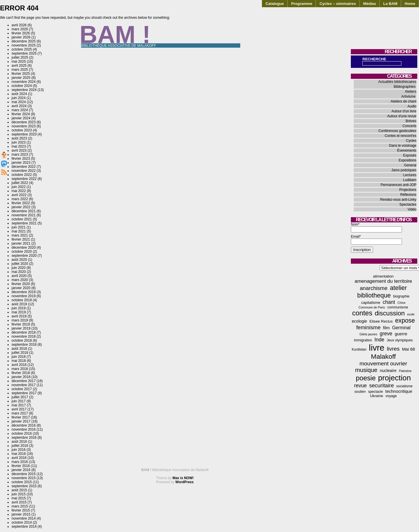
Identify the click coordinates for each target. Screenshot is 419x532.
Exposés (410, 155)
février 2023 (21, 159)
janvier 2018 (21, 377)
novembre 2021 (24, 215)
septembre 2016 (24, 438)
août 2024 (19, 94)
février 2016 (21, 466)
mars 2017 (20, 413)
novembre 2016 (24, 429)
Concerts (409, 126)
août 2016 (19, 442)
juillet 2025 (20, 57)
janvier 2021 (21, 243)
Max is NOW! (183, 478)
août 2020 (19, 260)
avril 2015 (19, 502)
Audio (412, 106)
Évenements (407, 150)
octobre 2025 (22, 49)
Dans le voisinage (403, 146)
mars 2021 (20, 235)
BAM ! (115, 35)
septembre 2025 (24, 53)
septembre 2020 (24, 256)
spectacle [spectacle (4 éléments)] (376, 392)
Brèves (411, 121)
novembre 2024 (24, 82)
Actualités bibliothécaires (397, 82)
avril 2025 (19, 66)
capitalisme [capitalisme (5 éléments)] (371, 303)
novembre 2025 (24, 45)
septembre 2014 (24, 527)
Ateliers (411, 92)
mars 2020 (20, 280)
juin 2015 (19, 494)
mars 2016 (20, 462)
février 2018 (21, 373)
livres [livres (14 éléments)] (393, 349)
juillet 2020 (20, 264)
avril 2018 (19, 365)
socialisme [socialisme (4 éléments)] (404, 386)
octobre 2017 (22, 389)
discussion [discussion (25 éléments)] (390, 313)
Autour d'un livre (404, 111)
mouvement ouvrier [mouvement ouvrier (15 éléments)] (383, 363)
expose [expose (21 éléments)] (405, 321)
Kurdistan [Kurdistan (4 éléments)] (359, 349)
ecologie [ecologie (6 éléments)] (359, 321)
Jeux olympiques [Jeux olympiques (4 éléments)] (400, 340)
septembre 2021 (24, 223)
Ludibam (410, 180)
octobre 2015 (22, 482)
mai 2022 (19, 191)
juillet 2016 (20, 446)
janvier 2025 (21, 78)
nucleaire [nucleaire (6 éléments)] (388, 371)
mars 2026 (20, 29)
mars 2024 (20, 110)
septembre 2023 (24, 134)
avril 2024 (19, 106)
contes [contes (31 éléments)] (362, 313)
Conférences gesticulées (397, 131)
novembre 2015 (24, 478)
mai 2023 (19, 146)
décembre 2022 (24, 167)
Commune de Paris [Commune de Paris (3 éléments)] (372, 307)
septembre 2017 (24, 393)
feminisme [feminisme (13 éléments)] (368, 327)
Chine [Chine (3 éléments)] (402, 303)
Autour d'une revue (402, 116)
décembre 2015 (24, 474)
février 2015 (21, 510)
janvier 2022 (21, 207)
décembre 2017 (24, 381)
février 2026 (21, 33)
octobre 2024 (22, 86)
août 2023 (19, 138)
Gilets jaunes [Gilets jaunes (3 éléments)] (368, 334)
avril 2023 (19, 150)
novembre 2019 (24, 296)
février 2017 (21, 417)
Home (410, 4)
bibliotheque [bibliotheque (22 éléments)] (374, 295)
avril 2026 (19, 25)
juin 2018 (19, 357)
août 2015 (19, 490)
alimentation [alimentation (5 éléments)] (383, 276)
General (410, 165)
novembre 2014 (24, 518)
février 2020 (21, 284)
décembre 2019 (24, 292)
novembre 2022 (24, 171)
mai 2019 (19, 312)
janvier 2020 (21, 288)
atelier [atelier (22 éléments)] (398, 288)
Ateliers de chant (404, 101)
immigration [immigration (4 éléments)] (363, 340)
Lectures (410, 175)
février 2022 (21, 203)
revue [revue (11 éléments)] (360, 386)
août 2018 (19, 349)
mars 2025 (20, 70)
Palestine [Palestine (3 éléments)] (405, 371)
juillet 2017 (20, 397)
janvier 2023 (21, 163)
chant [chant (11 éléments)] (389, 302)
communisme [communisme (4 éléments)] (398, 307)
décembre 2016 (24, 425)
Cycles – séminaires (338, 4)
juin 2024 (19, 98)
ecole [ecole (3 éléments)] (411, 314)
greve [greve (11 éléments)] (386, 334)
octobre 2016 (22, 434)
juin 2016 (19, 450)
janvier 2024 (21, 118)
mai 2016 (19, 454)
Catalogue (275, 4)
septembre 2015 (24, 486)
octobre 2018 (22, 341)
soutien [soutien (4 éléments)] (360, 392)
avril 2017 (19, 409)
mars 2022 (20, 199)
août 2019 (19, 304)
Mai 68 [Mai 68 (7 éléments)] (408, 349)
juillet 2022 (20, 183)
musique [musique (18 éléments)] (366, 370)
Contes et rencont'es (401, 136)
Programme (302, 4)
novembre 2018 (24, 336)
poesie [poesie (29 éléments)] (366, 378)
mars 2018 (20, 369)
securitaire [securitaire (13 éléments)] (381, 385)
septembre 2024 (24, 90)
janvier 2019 (21, 328)
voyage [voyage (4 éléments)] (391, 396)
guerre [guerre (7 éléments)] (401, 334)
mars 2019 (20, 320)
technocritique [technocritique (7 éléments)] (399, 391)
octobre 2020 (22, 252)
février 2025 (21, 74)
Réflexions (408, 195)
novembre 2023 (24, 126)
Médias (370, 4)
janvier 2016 (21, 470)
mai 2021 (19, 231)
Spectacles (408, 204)
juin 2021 (19, 227)
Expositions (408, 160)
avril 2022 (19, 195)
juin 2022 (19, 187)
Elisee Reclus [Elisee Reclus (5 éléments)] (381, 321)
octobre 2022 (22, 175)
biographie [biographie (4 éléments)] (401, 296)
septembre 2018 (24, 345)
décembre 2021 (24, 211)
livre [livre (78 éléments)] (377, 348)
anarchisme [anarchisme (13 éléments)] (374, 288)
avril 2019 (19, 316)
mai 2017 (19, 405)
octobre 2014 (22, 522)
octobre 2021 (22, 219)
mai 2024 (19, 102)
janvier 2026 (21, 37)
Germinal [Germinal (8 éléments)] (401, 328)
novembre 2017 (24, 385)
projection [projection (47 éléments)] (394, 378)
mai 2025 (19, 62)
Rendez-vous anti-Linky (398, 200)
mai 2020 (19, 272)
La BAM (390, 4)
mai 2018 (19, 361)
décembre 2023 (24, 122)
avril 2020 (19, 276)
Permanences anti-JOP (398, 185)
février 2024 (21, 114)
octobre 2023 (22, 130)
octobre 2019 (22, 300)
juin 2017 (19, 401)
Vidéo (412, 209)
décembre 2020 (24, 248)
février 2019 (21, 324)
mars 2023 (20, 155)
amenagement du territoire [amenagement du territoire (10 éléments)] (383, 281)
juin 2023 (19, 142)
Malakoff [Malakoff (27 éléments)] (383, 356)
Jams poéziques (404, 170)
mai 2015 (19, 498)
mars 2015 (20, 506)
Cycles (411, 141)
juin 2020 (19, 268)
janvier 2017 (21, 421)
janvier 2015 (21, 514)
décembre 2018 (24, 332)
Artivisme (408, 96)
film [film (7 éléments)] (386, 328)
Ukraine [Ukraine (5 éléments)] (377, 396)
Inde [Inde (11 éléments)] (379, 340)
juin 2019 (19, 308)
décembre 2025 (24, 41)
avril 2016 (19, 458)
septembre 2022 (24, 179)
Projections (408, 190)
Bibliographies (405, 87)
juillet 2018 (20, 353)
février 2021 (21, 239)
